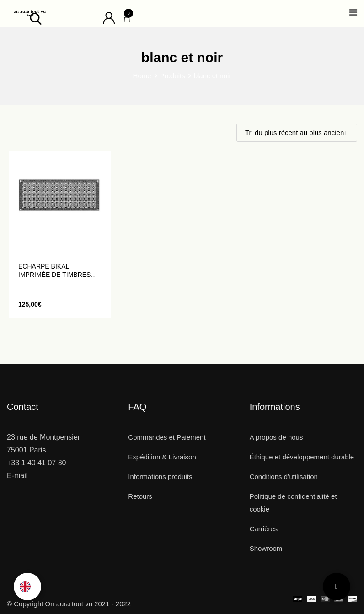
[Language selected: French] (27, 587)
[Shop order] (297, 133)
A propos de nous (276, 437)
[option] (27, 587)
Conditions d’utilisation (284, 477)
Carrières (264, 529)
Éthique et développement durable (302, 457)
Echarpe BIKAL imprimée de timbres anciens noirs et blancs (54, 271)
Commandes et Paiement (167, 437)
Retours (140, 496)
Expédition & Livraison (162, 457)
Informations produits (160, 477)
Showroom (266, 548)
